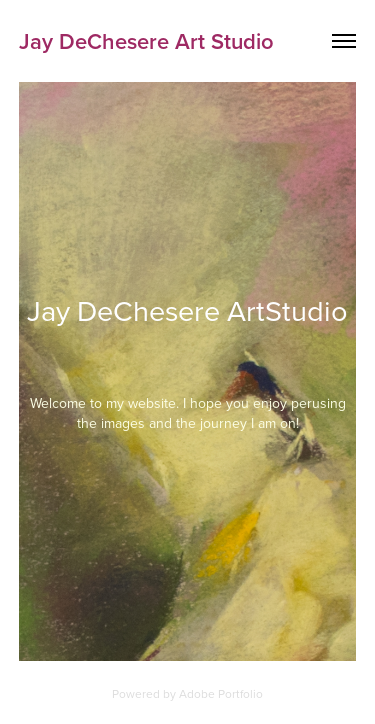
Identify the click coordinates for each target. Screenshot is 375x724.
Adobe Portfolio (221, 693)
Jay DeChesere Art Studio (146, 41)
